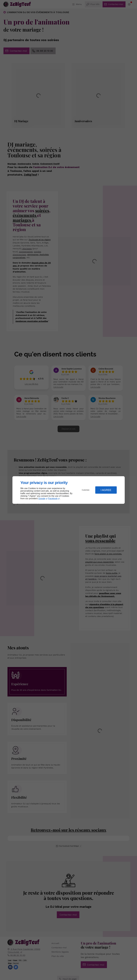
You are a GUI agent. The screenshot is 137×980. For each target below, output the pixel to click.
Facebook (53, 498)
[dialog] (69, 490)
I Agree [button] (106, 490)
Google (42, 498)
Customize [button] (86, 490)
